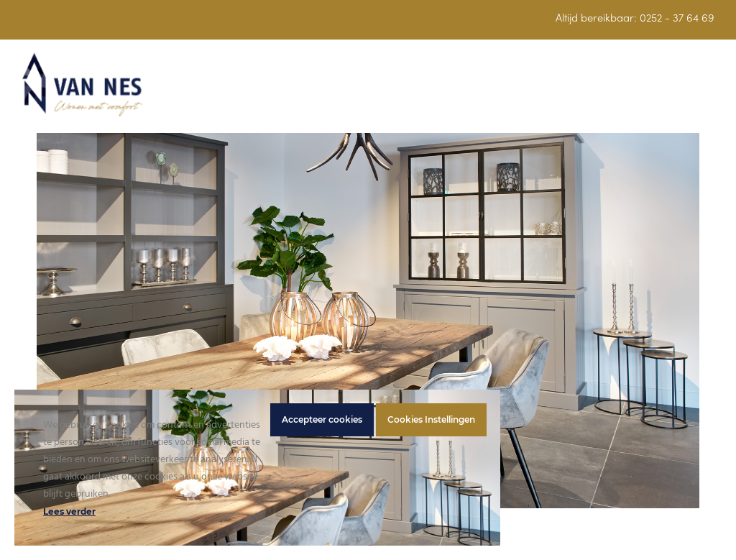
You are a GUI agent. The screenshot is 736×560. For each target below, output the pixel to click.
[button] (707, 93)
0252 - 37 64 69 (677, 19)
